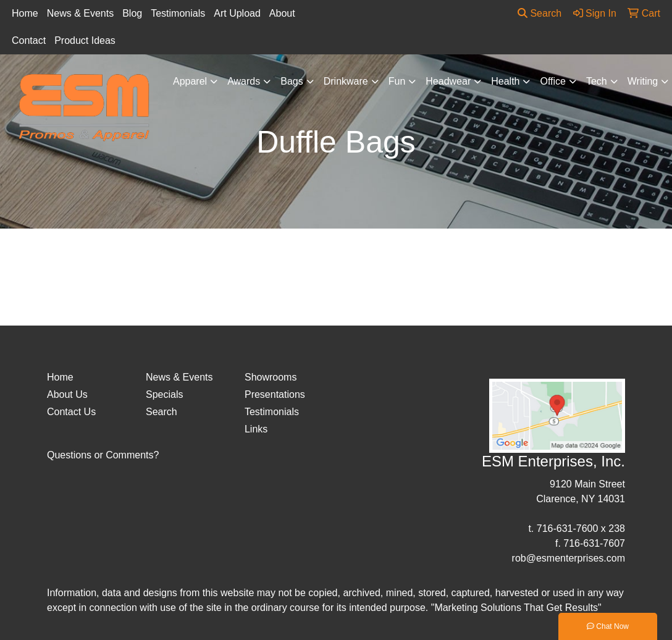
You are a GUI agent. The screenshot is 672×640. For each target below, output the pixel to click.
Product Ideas (85, 40)
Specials (164, 394)
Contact (29, 40)
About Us (67, 394)
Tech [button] (597, 81)
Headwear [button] (448, 81)
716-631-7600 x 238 (581, 528)
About (282, 13)
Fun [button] (397, 81)
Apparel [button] (190, 81)
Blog (132, 13)
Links (256, 429)
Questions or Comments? (103, 455)
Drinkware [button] (346, 81)
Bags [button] (292, 81)
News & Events (80, 13)
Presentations (275, 394)
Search (540, 13)
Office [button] (553, 81)
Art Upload (237, 13)
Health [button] (505, 81)
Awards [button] (244, 81)
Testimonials (178, 13)
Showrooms (271, 377)
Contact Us (71, 412)
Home (25, 13)
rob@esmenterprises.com (569, 558)
